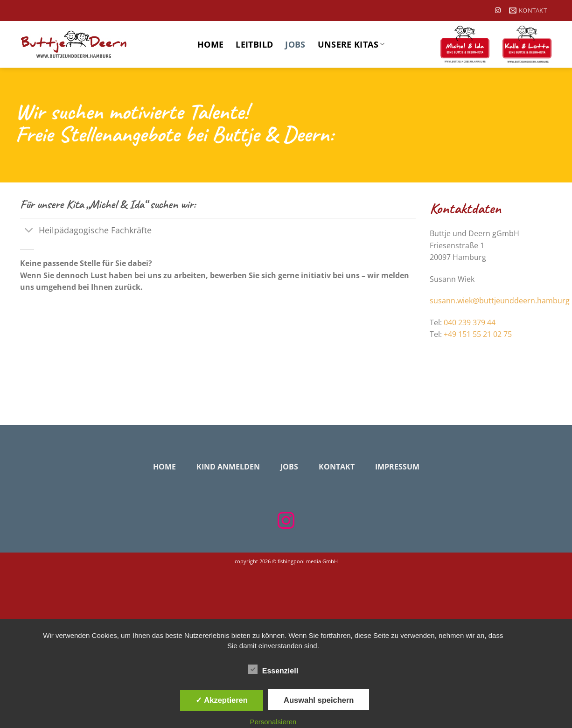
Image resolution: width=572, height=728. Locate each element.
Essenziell (273, 670)
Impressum (397, 467)
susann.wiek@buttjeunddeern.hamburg (500, 301)
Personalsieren (273, 722)
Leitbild (254, 44)
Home (210, 44)
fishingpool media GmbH (308, 561)
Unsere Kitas (351, 44)
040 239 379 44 (470, 322)
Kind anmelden (228, 467)
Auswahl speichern (319, 700)
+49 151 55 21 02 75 (478, 334)
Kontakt (337, 467)
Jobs (295, 44)
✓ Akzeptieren (222, 700)
